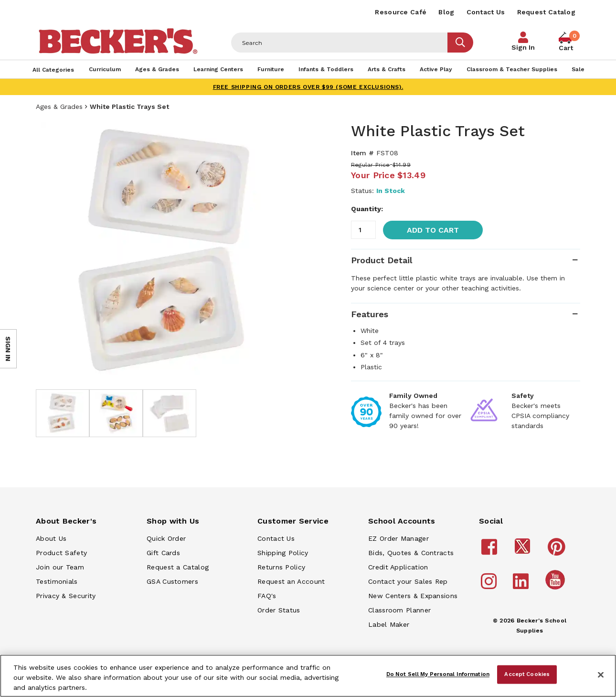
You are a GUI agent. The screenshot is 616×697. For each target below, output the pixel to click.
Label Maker (389, 624)
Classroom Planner (399, 610)
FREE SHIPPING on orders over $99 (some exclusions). (308, 87)
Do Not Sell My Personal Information (438, 674)
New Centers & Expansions (413, 596)
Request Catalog (547, 12)
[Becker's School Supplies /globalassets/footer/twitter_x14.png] (524, 551)
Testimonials (57, 581)
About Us (51, 538)
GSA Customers (172, 581)
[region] (308, 676)
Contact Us (486, 12)
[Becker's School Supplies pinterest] (558, 551)
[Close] (601, 675)
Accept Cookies (527, 674)
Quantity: (367, 209)
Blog (446, 12)
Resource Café (401, 12)
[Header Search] (340, 43)
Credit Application (398, 567)
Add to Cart (433, 230)
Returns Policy (281, 567)
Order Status (279, 610)
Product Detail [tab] (382, 260)
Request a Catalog (178, 567)
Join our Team (60, 567)
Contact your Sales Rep (408, 581)
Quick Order (166, 538)
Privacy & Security (66, 596)
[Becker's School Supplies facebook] (491, 551)
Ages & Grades (59, 107)
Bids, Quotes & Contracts (411, 553)
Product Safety (61, 553)
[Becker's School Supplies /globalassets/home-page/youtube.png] (557, 589)
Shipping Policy (283, 553)
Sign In (523, 47)
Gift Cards (163, 553)
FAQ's (267, 596)
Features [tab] (370, 314)
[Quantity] (363, 230)
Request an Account (291, 581)
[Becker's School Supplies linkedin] (522, 586)
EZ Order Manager (398, 538)
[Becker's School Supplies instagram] (490, 586)
